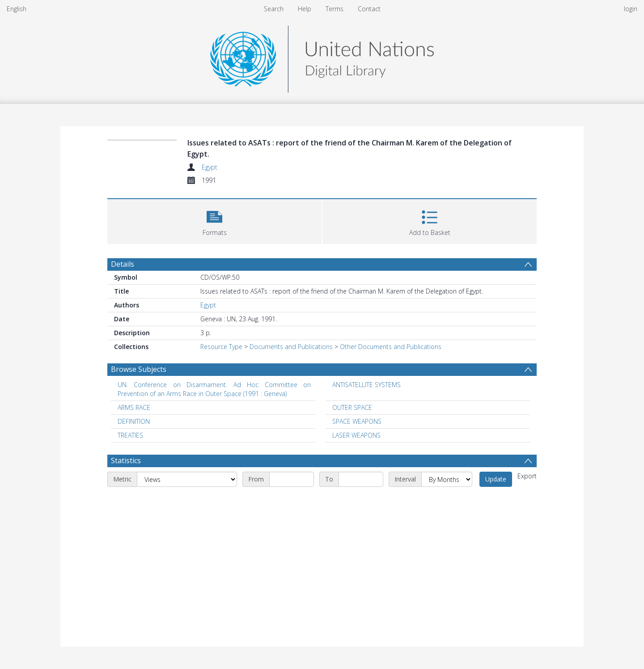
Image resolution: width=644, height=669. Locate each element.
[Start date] (292, 479)
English (17, 9)
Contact (369, 9)
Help (305, 9)
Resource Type (221, 347)
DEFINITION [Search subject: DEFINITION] (134, 421)
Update (496, 479)
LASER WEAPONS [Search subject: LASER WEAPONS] (356, 435)
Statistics (126, 460)
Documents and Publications (291, 347)
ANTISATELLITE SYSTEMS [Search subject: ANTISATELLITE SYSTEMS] (366, 385)
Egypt (210, 167)
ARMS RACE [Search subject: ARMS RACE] (134, 407)
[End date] (361, 479)
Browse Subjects (139, 369)
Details (123, 264)
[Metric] (187, 479)
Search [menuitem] (274, 9)
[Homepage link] (322, 57)
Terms (335, 9)
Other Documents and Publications (391, 347)
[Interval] (447, 479)
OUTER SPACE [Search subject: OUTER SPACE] (352, 407)
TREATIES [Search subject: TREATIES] (130, 435)
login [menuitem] (631, 9)
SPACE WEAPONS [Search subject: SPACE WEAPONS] (357, 421)
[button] (214, 220)
